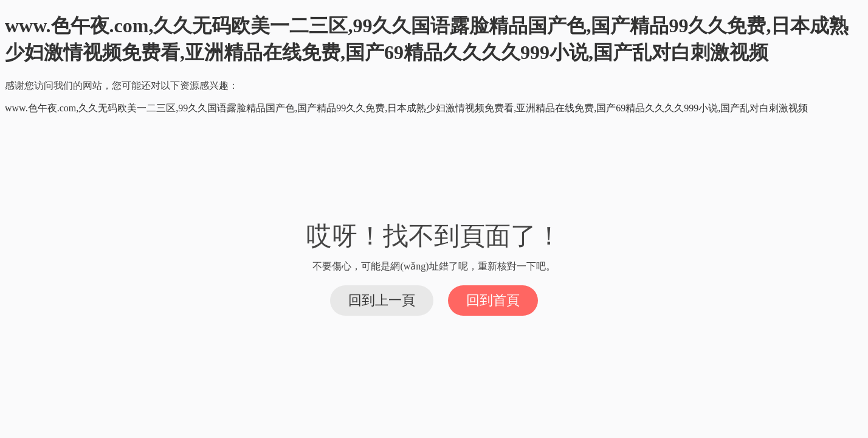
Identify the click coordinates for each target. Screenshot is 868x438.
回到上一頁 (382, 300)
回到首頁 (493, 300)
